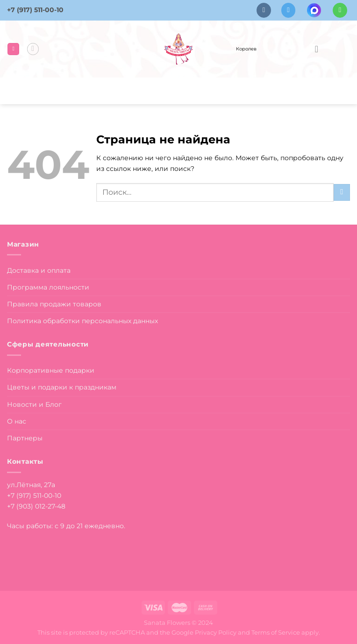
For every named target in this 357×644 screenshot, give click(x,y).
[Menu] (13, 49)
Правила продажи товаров (54, 304)
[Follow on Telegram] (289, 10)
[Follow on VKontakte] (264, 10)
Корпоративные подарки (51, 370)
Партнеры (25, 438)
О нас (17, 421)
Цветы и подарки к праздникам (62, 387)
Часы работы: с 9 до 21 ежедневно (65, 526)
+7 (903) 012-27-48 (36, 506)
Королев (246, 49)
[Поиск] (33, 49)
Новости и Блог (34, 404)
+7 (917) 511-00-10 (35, 10)
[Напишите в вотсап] (340, 10)
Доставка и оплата (39, 270)
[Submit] (342, 192)
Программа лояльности (48, 287)
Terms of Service (276, 632)
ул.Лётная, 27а (31, 485)
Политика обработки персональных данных (82, 321)
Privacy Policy (216, 632)
